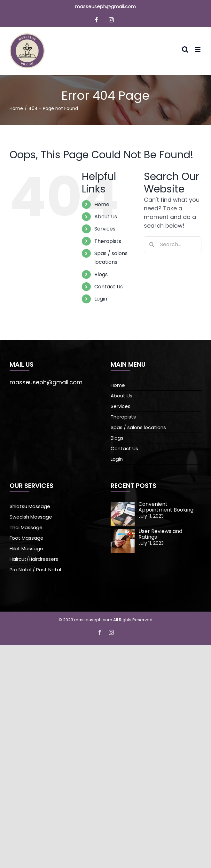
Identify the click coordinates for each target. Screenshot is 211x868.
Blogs (101, 274)
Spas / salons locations (138, 427)
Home (102, 204)
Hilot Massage (26, 548)
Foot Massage (27, 538)
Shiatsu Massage (30, 506)
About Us (106, 217)
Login (101, 299)
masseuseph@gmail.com (105, 6)
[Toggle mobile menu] (198, 49)
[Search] (152, 244)
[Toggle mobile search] (185, 49)
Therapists (108, 241)
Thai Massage (26, 527)
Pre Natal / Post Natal (35, 570)
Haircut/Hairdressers (34, 559)
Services (105, 229)
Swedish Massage (31, 517)
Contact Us (109, 287)
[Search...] (173, 244)
